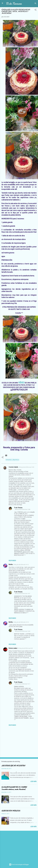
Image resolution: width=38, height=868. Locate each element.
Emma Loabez (13, 648)
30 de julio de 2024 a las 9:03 (25, 648)
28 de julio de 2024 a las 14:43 (22, 631)
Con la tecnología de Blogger (19, 865)
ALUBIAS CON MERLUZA (11, 811)
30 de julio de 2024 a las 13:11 (22, 684)
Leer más (33, 781)
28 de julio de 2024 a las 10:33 (26, 467)
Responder (12, 561)
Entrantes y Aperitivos (12, 460)
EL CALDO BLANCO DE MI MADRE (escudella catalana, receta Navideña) (14, 788)
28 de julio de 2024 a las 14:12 (21, 565)
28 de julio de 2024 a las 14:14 (21, 622)
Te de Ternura (18, 508)
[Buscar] (35, 4)
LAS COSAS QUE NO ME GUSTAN (13, 766)
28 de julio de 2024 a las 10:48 (22, 509)
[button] (35, 10)
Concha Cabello (13, 467)
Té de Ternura (14, 4)
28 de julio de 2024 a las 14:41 (22, 593)
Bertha (11, 564)
